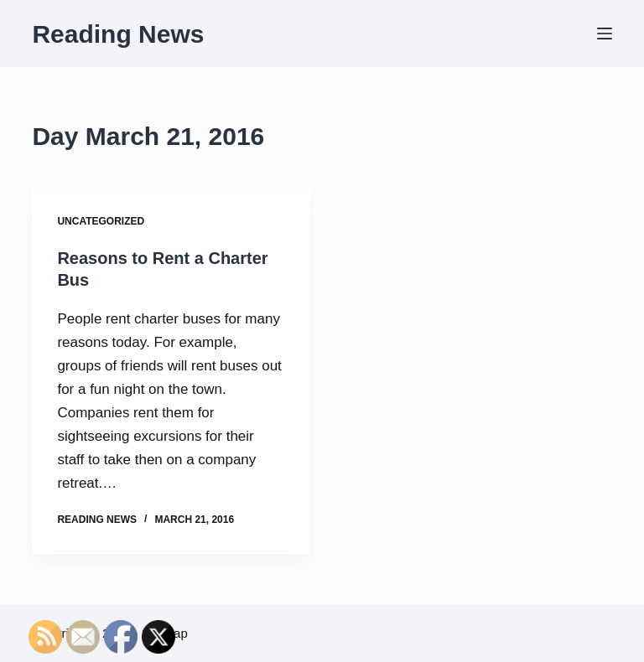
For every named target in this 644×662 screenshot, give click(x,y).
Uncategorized (101, 221)
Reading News (118, 34)
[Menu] (605, 34)
